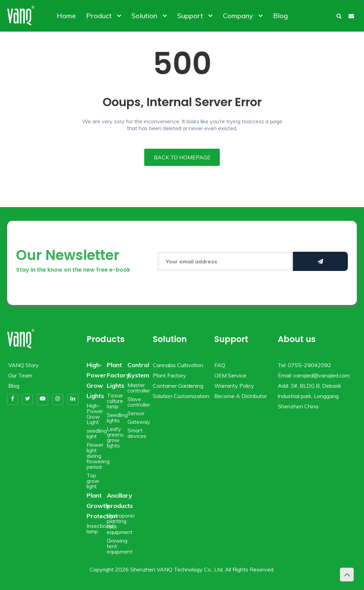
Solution (149, 16)
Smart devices (137, 433)
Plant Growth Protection (102, 506)
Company (243, 16)
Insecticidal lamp (100, 529)
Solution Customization (181, 396)
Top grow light (93, 481)
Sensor (136, 413)
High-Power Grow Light (95, 414)
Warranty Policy (234, 386)
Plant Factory (169, 375)
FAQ (220, 365)
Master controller (139, 388)
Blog (280, 16)
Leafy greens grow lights (115, 437)
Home (66, 16)
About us (297, 339)
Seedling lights (117, 418)
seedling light (97, 433)
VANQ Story (24, 365)
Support (195, 16)
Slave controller (139, 402)
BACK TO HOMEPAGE (182, 157)
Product (104, 16)
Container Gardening (178, 386)
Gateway (139, 422)
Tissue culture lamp (115, 401)
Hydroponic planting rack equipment (121, 524)
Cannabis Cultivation (178, 365)
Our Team (20, 375)
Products (106, 339)
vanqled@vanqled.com (321, 375)
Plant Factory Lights (118, 375)
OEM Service (230, 375)
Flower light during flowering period (98, 456)
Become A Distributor (241, 396)
